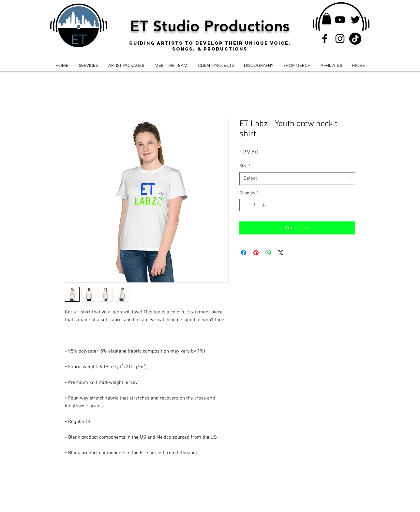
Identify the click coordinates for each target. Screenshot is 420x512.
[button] (327, 19)
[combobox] (297, 179)
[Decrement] (244, 205)
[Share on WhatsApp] (268, 253)
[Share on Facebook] (244, 253)
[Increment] (264, 205)
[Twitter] (355, 20)
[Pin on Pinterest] (256, 253)
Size (245, 166)
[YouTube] (340, 20)
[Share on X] (281, 253)
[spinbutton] (254, 205)
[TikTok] (355, 39)
